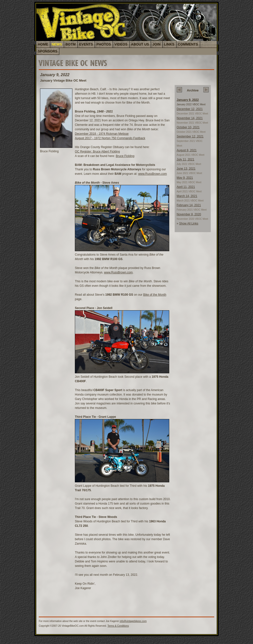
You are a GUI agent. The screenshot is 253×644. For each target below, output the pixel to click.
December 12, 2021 (190, 109)
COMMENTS (188, 44)
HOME (43, 44)
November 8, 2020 (189, 214)
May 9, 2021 (185, 178)
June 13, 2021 (186, 169)
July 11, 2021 (185, 159)
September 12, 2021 (190, 136)
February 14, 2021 (189, 205)
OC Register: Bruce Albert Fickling (97, 152)
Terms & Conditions (118, 626)
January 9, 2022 (188, 100)
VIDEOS (121, 44)
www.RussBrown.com (152, 174)
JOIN (157, 44)
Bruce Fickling (125, 156)
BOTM (71, 44)
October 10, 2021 (188, 127)
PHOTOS (104, 44)
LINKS (169, 44)
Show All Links (189, 223)
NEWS (57, 44)
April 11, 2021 (186, 187)
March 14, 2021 (187, 196)
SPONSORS (48, 51)
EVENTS (86, 44)
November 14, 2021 (190, 118)
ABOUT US (140, 44)
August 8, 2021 (187, 150)
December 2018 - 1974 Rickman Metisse (102, 134)
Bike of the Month (155, 295)
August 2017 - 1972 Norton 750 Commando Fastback (110, 138)
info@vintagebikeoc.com (133, 621)
